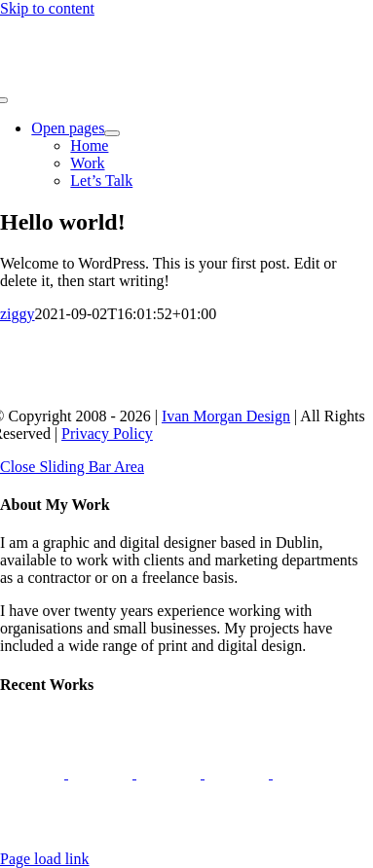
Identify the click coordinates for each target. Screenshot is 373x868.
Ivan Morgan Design (226, 416)
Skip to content (47, 8)
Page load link (45, 859)
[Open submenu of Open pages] (112, 133)
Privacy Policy (107, 434)
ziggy (18, 314)
